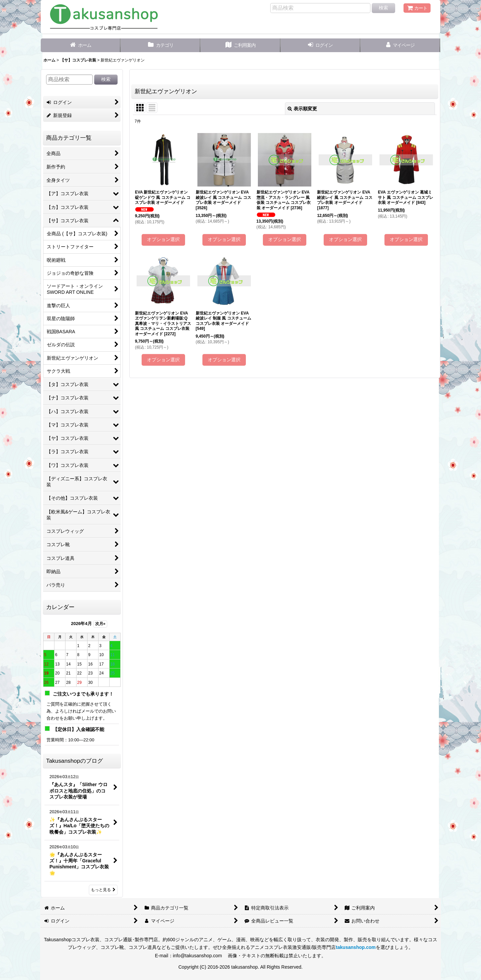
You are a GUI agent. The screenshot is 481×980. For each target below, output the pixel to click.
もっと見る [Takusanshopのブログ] (103, 890)
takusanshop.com (356, 947)
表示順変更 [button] (302, 109)
